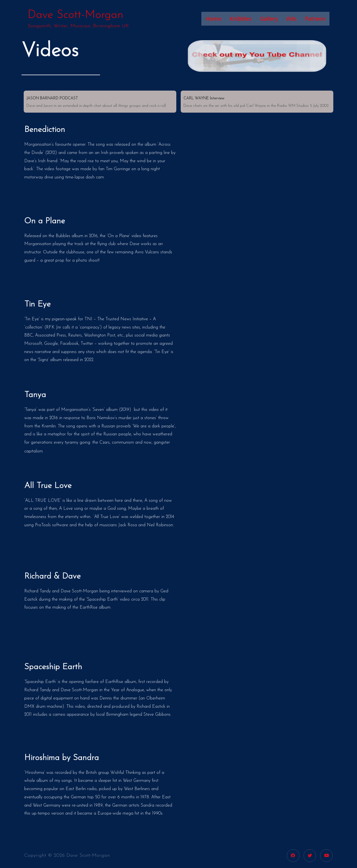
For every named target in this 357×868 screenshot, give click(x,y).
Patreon (315, 19)
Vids (291, 19)
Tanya (35, 395)
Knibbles (240, 19)
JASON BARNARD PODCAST (52, 98)
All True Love (48, 486)
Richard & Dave (52, 577)
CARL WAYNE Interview (204, 98)
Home (213, 19)
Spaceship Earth (53, 667)
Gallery (269, 19)
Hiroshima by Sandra (62, 758)
